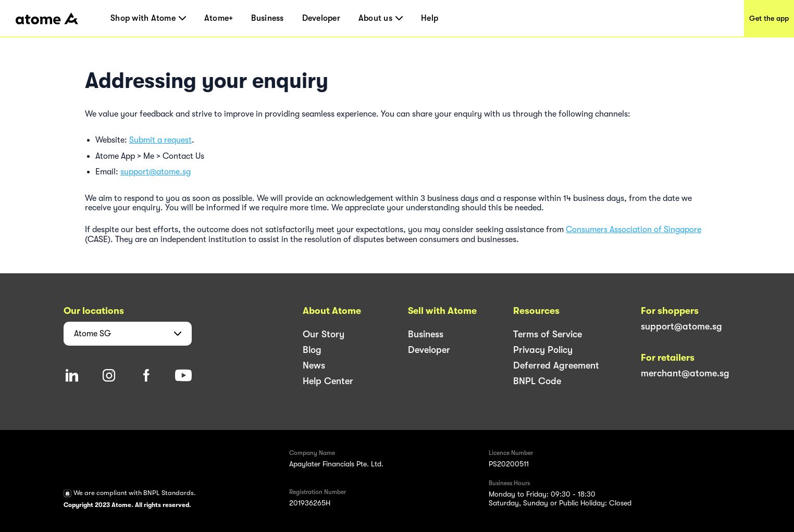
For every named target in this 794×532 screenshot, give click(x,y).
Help (430, 18)
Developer (321, 18)
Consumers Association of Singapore (634, 230)
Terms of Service (548, 334)
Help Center (328, 381)
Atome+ (219, 18)
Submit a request (160, 140)
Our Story (324, 334)
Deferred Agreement (556, 365)
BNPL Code (537, 381)
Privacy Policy (543, 350)
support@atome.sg (156, 172)
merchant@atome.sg (685, 373)
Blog (312, 350)
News (314, 365)
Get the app (769, 18)
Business (267, 18)
